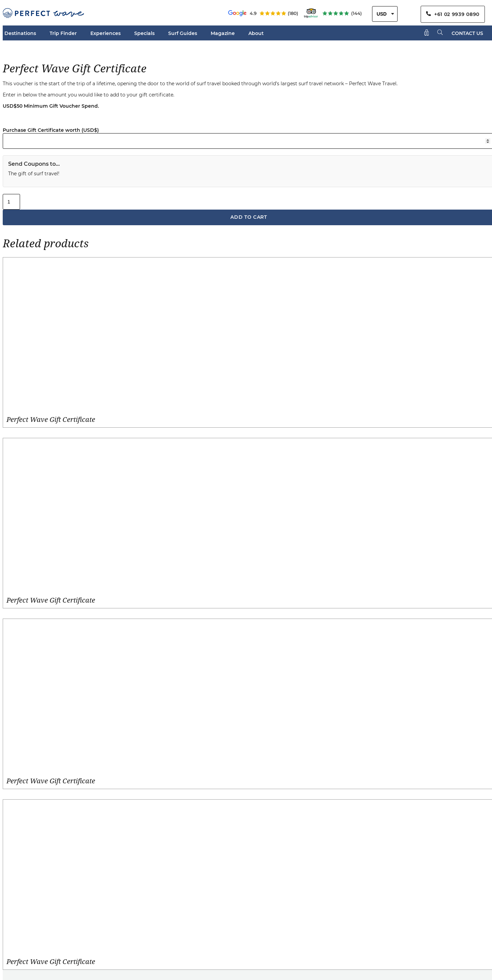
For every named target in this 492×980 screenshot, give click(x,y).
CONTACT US (467, 33)
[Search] (440, 33)
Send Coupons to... (34, 164)
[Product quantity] (11, 202)
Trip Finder (63, 33)
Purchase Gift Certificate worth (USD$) (51, 130)
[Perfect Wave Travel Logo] (43, 14)
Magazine (223, 33)
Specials (144, 33)
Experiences (106, 33)
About (256, 33)
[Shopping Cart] (427, 33)
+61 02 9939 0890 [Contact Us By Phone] (453, 14)
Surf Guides (183, 33)
